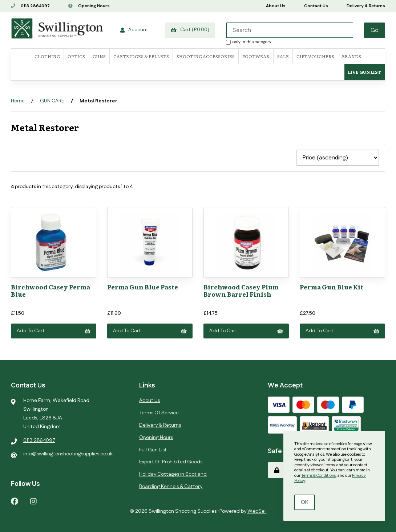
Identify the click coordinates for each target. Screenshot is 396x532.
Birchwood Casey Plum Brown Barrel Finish (241, 290)
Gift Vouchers (315, 56)
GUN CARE (52, 101)
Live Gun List (365, 72)
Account (134, 30)
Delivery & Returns (366, 6)
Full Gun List (153, 450)
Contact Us (316, 6)
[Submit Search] (375, 30)
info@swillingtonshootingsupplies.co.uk (68, 454)
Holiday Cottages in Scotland (173, 474)
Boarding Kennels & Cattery (171, 487)
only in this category (249, 42)
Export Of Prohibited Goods (171, 462)
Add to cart (54, 331)
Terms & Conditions (318, 476)
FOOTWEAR (256, 56)
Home (18, 101)
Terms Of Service (159, 413)
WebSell (257, 511)
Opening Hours (89, 6)
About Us (276, 6)
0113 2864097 (30, 6)
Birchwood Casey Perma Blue (50, 290)
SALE (283, 56)
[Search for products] (290, 30)
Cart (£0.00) (190, 30)
